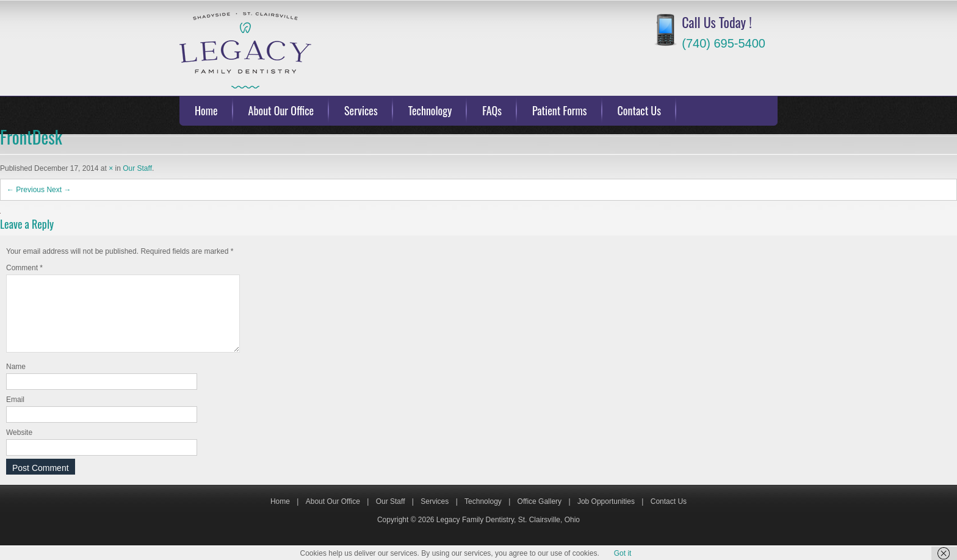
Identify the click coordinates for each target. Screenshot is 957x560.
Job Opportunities (606, 516)
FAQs (492, 110)
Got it (623, 553)
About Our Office (281, 110)
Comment (24, 268)
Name (16, 381)
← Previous (26, 190)
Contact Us (639, 110)
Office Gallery (540, 516)
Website (19, 447)
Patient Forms (560, 110)
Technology (430, 110)
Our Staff (137, 168)
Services (361, 110)
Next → (59, 190)
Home (206, 110)
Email (15, 414)
